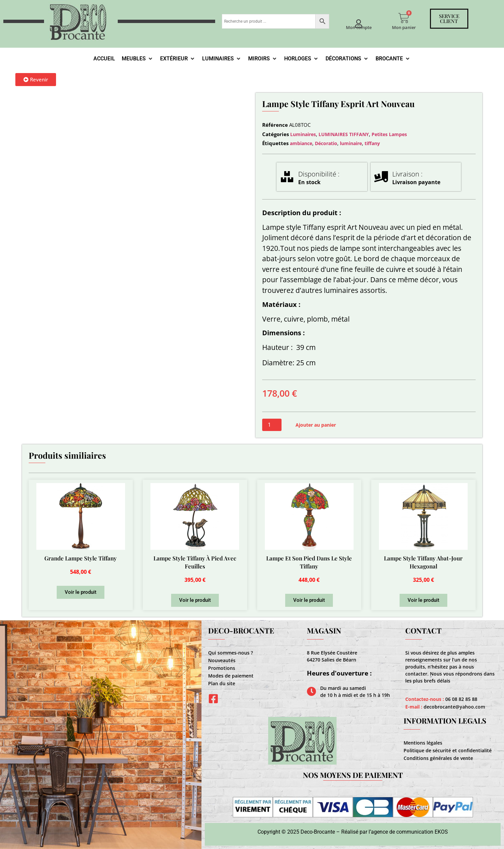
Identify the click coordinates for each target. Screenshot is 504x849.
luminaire (351, 143)
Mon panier (404, 27)
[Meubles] (138, 59)
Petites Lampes (389, 134)
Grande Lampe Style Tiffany (81, 558)
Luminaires (303, 134)
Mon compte (359, 27)
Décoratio (326, 143)
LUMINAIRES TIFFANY (344, 134)
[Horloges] (302, 59)
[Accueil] (104, 59)
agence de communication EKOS (409, 832)
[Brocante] (393, 59)
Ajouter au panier (316, 425)
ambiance (301, 143)
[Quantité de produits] (272, 425)
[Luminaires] (222, 59)
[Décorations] (347, 59)
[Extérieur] (178, 59)
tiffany (372, 143)
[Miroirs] (263, 59)
